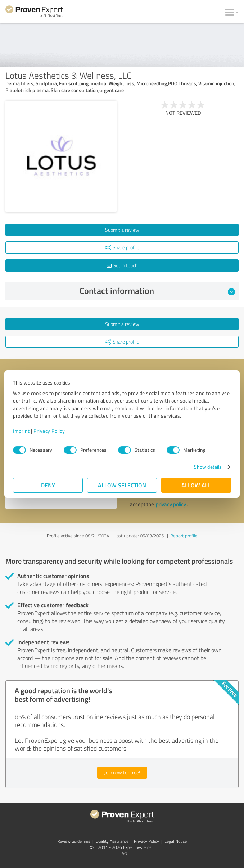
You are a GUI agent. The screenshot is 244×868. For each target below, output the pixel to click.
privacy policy (171, 504)
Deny (48, 485)
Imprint (21, 431)
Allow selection (122, 485)
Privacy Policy (49, 431)
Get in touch (122, 265)
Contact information (157, 291)
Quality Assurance (112, 841)
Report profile (184, 536)
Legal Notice (176, 841)
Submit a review (122, 230)
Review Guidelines (74, 841)
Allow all (196, 485)
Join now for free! (122, 772)
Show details (208, 467)
